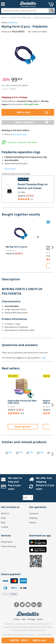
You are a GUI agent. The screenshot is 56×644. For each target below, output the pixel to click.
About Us (5, 513)
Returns (33, 522)
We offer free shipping (44, 480)
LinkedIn (34, 605)
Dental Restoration (42, 18)
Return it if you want (45, 487)
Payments (34, 513)
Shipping (33, 518)
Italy (24, 619)
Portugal (31, 619)
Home (4, 18)
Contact (5, 527)
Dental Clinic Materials (20, 18)
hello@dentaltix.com (32, 641)
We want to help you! (15, 480)
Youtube (28, 605)
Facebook (17, 605)
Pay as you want (14, 487)
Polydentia (13, 22)
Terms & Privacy (9, 546)
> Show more (10, 169)
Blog (3, 522)
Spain (40, 619)
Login (43, 358)
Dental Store (7, 542)
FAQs (3, 518)
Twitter (22, 605)
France (17, 619)
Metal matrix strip (19, 134)
